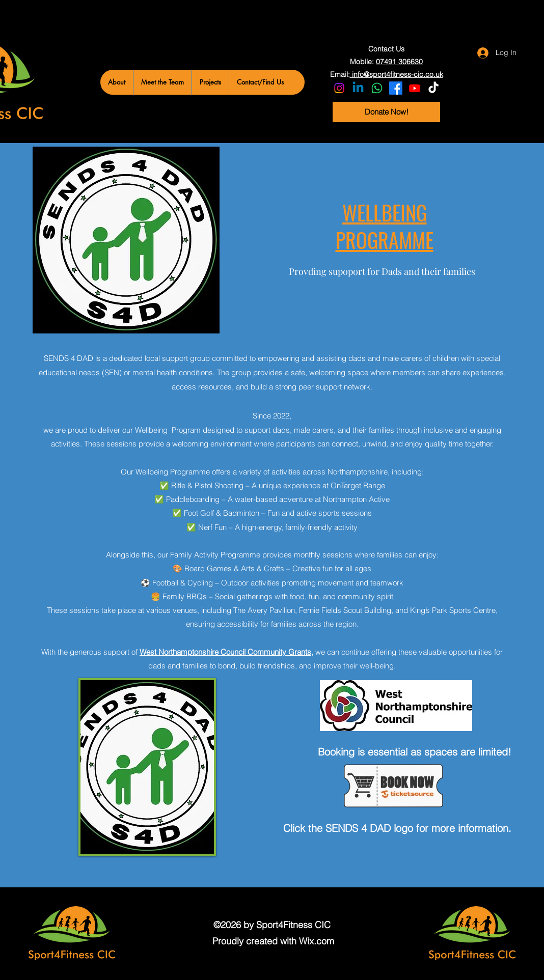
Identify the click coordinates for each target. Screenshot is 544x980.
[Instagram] (339, 88)
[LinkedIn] (358, 88)
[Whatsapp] (377, 88)
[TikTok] (433, 88)
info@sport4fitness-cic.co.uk (397, 74)
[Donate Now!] (386, 112)
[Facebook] (396, 88)
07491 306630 (399, 62)
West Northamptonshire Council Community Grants (225, 652)
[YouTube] (415, 88)
